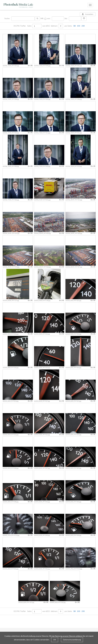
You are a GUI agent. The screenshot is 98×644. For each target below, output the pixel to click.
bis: (66, 18)
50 (74, 26)
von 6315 (46, 26)
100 (78, 26)
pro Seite (74, 26)
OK (55, 640)
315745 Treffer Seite (23, 26)
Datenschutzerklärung (72, 640)
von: (49, 18)
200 (83, 26)
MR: (42, 18)
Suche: (7, 18)
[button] (84, 19)
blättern (54, 26)
